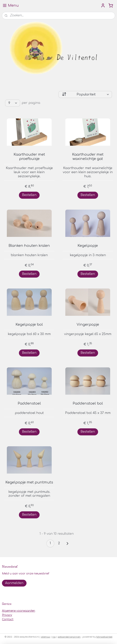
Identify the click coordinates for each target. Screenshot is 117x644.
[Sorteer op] (85, 94)
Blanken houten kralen (29, 246)
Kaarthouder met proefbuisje (29, 157)
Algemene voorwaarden (19, 611)
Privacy (7, 615)
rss (54, 637)
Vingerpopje (88, 325)
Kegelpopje (88, 246)
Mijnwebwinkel (104, 637)
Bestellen (29, 195)
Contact (8, 619)
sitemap (46, 637)
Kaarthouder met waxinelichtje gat (88, 157)
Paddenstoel (29, 403)
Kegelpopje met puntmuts (29, 482)
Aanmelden (14, 583)
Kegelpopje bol (29, 325)
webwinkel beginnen (69, 637)
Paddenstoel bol (88, 403)
